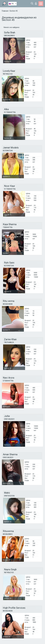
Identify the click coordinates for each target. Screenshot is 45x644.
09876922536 (9, 496)
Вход (36, 4)
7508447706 (8, 227)
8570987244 (8, 151)
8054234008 (8, 304)
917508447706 (10, 112)
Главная (5, 11)
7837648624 (9, 342)
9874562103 (8, 74)
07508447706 (8, 381)
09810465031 (9, 419)
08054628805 (9, 36)
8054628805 (8, 534)
